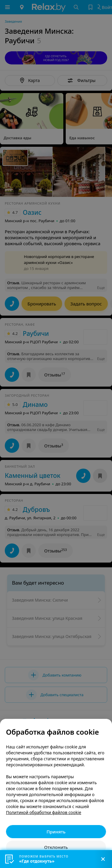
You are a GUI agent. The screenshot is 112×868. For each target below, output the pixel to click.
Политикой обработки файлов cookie (44, 812)
